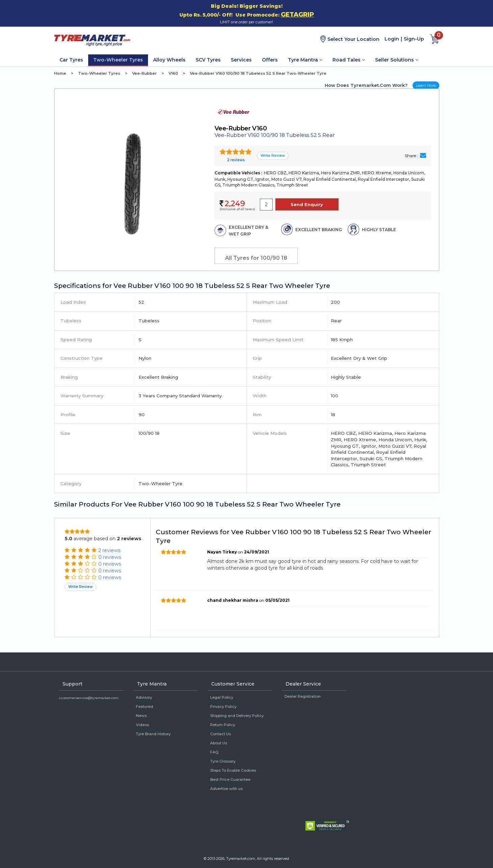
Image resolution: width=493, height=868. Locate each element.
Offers (270, 60)
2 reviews (235, 160)
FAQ (214, 752)
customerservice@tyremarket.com (89, 698)
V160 (173, 73)
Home (60, 73)
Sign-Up (414, 39)
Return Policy (223, 725)
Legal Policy (222, 697)
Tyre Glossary (223, 761)
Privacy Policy (223, 706)
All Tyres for (256, 258)
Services (241, 60)
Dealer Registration (303, 696)
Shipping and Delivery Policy (237, 716)
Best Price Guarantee (230, 779)
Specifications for (192, 286)
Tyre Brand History (153, 734)
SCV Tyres (208, 60)
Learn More (426, 85)
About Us (219, 743)
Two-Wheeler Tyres (118, 60)
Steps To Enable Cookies (233, 770)
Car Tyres (71, 60)
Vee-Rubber (144, 73)
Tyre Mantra (305, 60)
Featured (144, 706)
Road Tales (349, 60)
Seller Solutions (397, 60)
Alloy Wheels (169, 60)
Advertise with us (226, 789)
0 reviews (110, 557)
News (141, 716)
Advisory (144, 697)
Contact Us (220, 734)
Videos (142, 725)
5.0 (68, 539)
